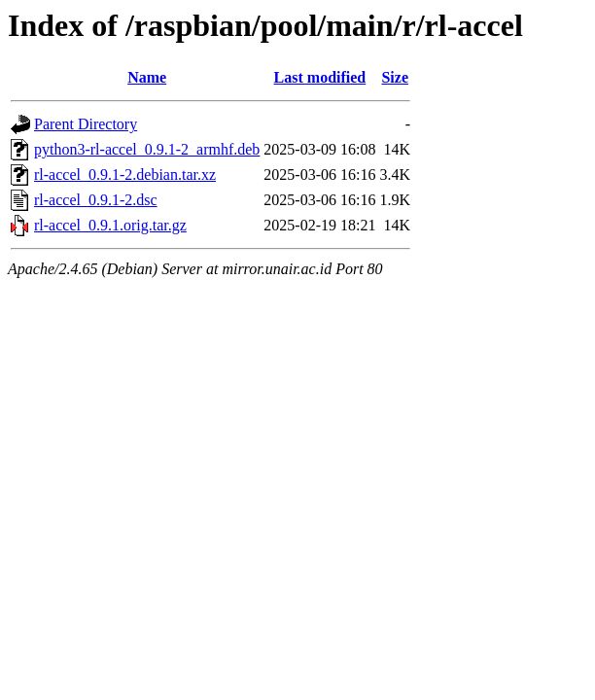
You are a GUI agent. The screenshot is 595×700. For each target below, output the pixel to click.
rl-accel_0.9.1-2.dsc (96, 200)
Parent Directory (86, 124)
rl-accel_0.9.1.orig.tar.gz (110, 225)
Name (147, 77)
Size (395, 77)
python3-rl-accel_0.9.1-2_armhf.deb (147, 149)
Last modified (320, 77)
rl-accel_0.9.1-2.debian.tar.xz (125, 175)
